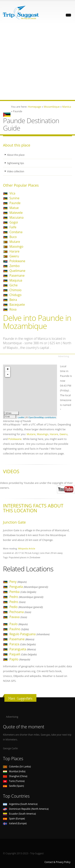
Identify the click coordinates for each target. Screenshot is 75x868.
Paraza (23, 644)
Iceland (15, 823)
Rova (13, 309)
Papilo (20, 659)
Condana (16, 232)
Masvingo (16, 246)
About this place (16, 155)
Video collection (16, 171)
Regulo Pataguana (29, 634)
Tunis (14, 781)
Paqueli (23, 654)
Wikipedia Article (27, 548)
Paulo (19, 624)
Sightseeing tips (15, 163)
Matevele (16, 213)
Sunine (14, 198)
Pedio (26, 607)
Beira (13, 300)
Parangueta (23, 649)
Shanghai (15, 776)
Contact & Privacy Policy (57, 862)
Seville (13, 786)
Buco (13, 237)
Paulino (19, 629)
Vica (12, 193)
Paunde (15, 203)
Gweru (14, 256)
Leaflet (21, 417)
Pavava (18, 617)
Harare (14, 251)
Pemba (23, 592)
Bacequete (17, 305)
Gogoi (14, 222)
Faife (13, 227)
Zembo (14, 266)
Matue (14, 208)
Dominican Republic (26, 809)
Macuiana (16, 217)
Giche (13, 285)
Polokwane (17, 261)
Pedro (26, 597)
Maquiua (16, 280)
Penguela (29, 587)
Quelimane (17, 271)
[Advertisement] (37, 62)
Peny (18, 582)
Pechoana (20, 612)
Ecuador (19, 814)
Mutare (15, 242)
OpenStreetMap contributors (42, 417)
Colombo (17, 766)
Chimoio (15, 290)
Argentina (20, 804)
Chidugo (15, 295)
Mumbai (14, 771)
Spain (14, 818)
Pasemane (17, 275)
